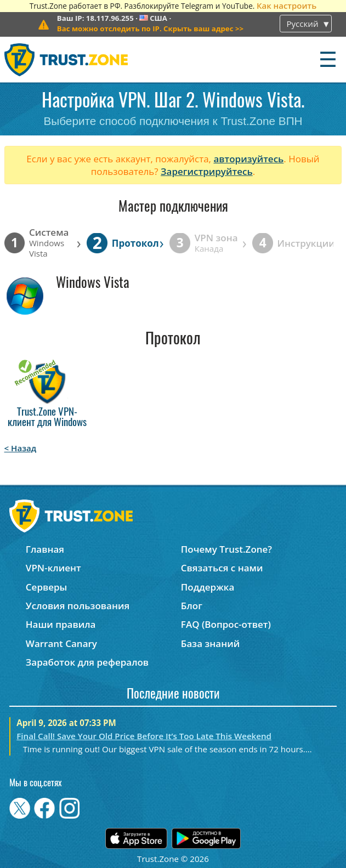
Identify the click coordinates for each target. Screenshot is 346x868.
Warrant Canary (61, 643)
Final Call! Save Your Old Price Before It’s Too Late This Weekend (144, 736)
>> (150, 29)
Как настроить (287, 5)
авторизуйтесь (248, 159)
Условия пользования (78, 606)
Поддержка (208, 587)
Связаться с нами (222, 568)
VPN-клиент (53, 568)
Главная (45, 549)
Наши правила (61, 624)
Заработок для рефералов (87, 662)
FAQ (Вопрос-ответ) (226, 624)
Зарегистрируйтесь (207, 171)
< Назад (21, 448)
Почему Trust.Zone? (226, 549)
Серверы (47, 587)
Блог (192, 606)
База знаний (210, 643)
